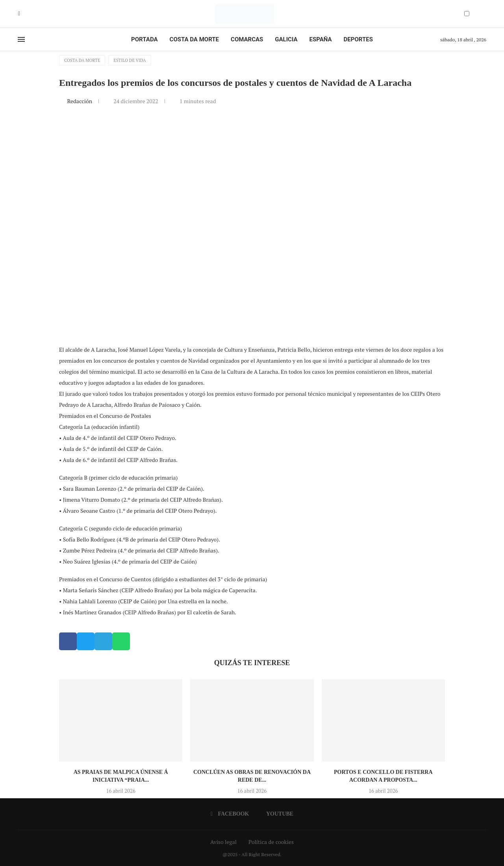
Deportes (358, 39)
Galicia (286, 39)
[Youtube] (25, 14)
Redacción (80, 101)
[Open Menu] (21, 39)
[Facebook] (19, 14)
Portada (144, 39)
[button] (68, 641)
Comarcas (247, 39)
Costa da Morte (195, 39)
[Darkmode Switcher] (467, 14)
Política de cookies (271, 842)
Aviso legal (223, 842)
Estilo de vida (130, 60)
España (321, 39)
